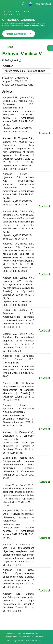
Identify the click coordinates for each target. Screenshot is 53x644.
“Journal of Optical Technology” (35, 25)
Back (8, 47)
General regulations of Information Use (23, 641)
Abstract (44, 133)
